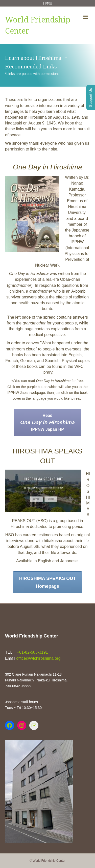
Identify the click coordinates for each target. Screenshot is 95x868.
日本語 (47, 3)
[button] (47, 422)
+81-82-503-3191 (32, 652)
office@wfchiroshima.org (38, 658)
